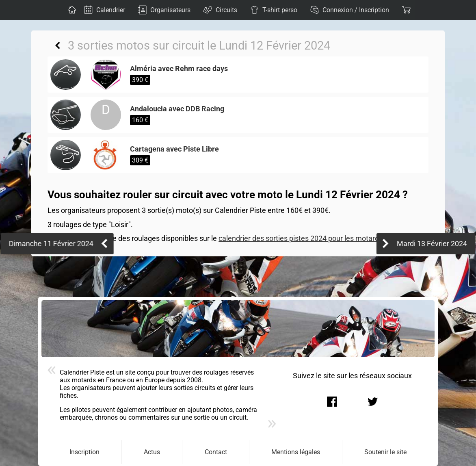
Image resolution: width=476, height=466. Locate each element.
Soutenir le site (385, 452)
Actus (152, 452)
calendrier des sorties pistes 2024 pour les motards (301, 238)
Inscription (84, 452)
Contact (216, 452)
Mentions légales (296, 452)
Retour (58, 46)
